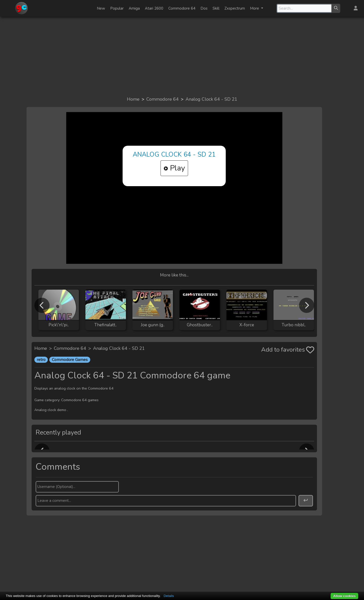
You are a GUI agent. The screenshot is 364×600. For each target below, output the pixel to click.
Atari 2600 (154, 8)
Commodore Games (70, 360)
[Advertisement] (182, 56)
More (255, 8)
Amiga (134, 8)
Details (169, 596)
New (101, 8)
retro (41, 360)
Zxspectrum (235, 8)
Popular (117, 8)
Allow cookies (344, 596)
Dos (204, 8)
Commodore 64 (182, 8)
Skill (216, 8)
